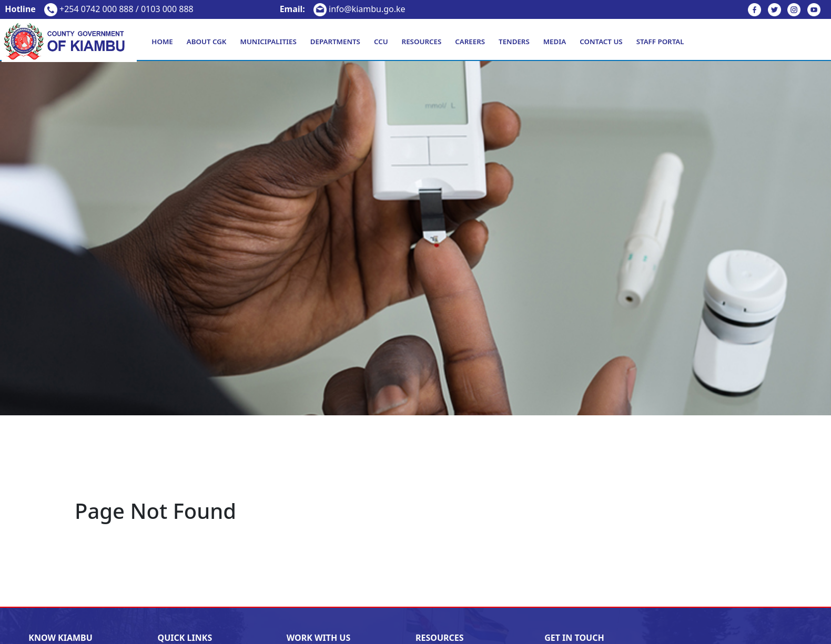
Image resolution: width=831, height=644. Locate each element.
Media (555, 42)
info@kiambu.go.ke (343, 9)
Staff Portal (660, 42)
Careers (470, 42)
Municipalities (268, 42)
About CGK (207, 42)
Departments (335, 42)
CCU (381, 42)
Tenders (514, 42)
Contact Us (601, 42)
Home (162, 42)
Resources (422, 42)
